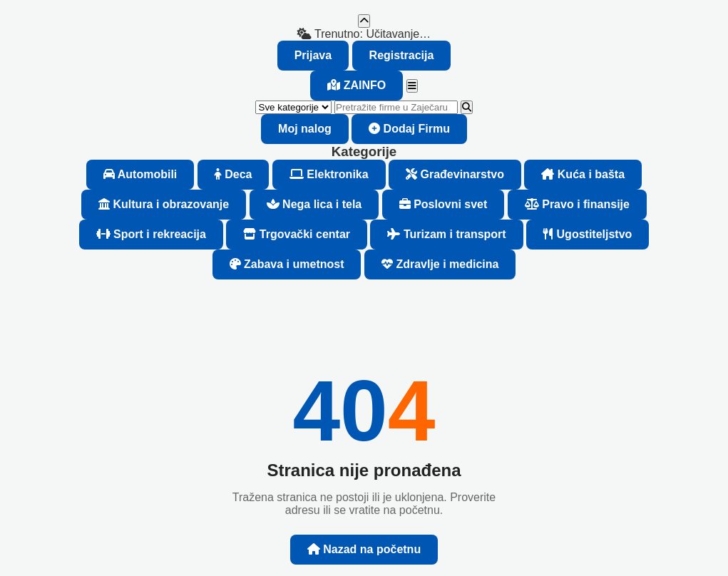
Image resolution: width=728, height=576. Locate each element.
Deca (234, 174)
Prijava (313, 55)
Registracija (402, 55)
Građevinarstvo (455, 174)
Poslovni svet (444, 204)
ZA (357, 85)
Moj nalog (305, 129)
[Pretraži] (467, 107)
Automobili (140, 174)
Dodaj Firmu (409, 129)
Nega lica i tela (314, 204)
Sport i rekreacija (151, 234)
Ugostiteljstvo (588, 234)
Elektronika (329, 174)
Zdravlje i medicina (440, 264)
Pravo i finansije (577, 204)
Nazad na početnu (364, 549)
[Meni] (412, 86)
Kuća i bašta (583, 174)
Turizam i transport (446, 234)
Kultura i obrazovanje (164, 204)
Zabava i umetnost (287, 264)
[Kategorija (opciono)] (293, 107)
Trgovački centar (297, 234)
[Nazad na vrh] (364, 21)
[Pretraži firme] (396, 107)
